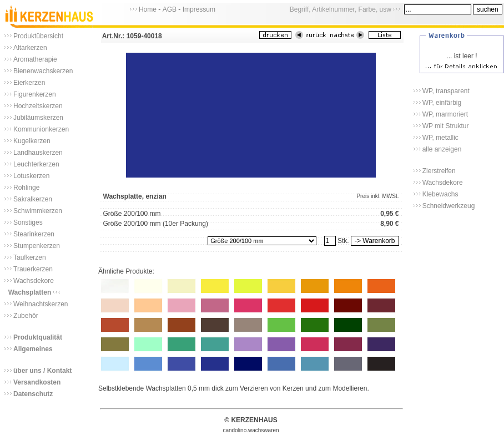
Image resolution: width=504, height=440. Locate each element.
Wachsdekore (34, 281)
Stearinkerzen (34, 234)
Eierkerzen (29, 83)
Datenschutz (33, 394)
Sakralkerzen (33, 199)
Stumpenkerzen (37, 246)
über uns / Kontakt (42, 371)
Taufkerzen (30, 257)
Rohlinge (26, 188)
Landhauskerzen (38, 153)
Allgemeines (33, 349)
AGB (170, 9)
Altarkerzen (30, 48)
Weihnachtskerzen (41, 304)
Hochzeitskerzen (38, 106)
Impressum (199, 9)
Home (148, 9)
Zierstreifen (439, 171)
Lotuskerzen (31, 176)
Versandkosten (37, 382)
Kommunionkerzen (41, 129)
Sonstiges (28, 222)
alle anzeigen (442, 149)
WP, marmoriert (445, 114)
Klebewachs (440, 194)
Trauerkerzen (33, 269)
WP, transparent (446, 91)
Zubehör (26, 316)
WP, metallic (440, 138)
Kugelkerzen (32, 141)
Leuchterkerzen (36, 164)
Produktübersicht (38, 36)
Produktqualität (38, 337)
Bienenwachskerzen (43, 71)
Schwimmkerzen (38, 211)
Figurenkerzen (35, 94)
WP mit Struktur (446, 126)
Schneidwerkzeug (449, 206)
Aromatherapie (35, 59)
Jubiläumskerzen (38, 118)
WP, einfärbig (442, 103)
